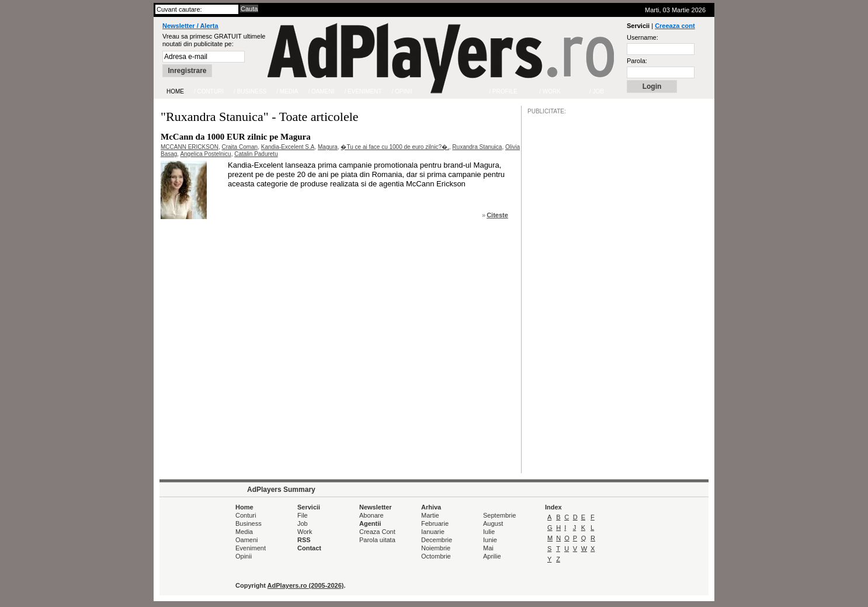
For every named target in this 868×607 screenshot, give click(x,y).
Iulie (489, 532)
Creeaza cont (675, 26)
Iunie (490, 540)
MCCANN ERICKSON (190, 147)
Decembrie (437, 540)
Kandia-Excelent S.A (288, 147)
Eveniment (251, 548)
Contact (309, 548)
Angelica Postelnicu (205, 154)
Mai (488, 548)
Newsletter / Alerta (190, 26)
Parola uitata (377, 540)
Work (305, 532)
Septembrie (499, 515)
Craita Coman (239, 147)
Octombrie (436, 556)
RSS (304, 540)
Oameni (247, 540)
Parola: (637, 61)
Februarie (435, 523)
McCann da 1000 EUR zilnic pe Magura (236, 137)
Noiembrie (436, 548)
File (303, 515)
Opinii (244, 556)
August (493, 523)
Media (244, 532)
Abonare (371, 515)
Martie (430, 515)
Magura (328, 147)
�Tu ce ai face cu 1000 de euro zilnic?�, (395, 147)
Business (249, 523)
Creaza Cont (377, 532)
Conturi (246, 515)
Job (303, 523)
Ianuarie (433, 532)
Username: (643, 37)
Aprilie (492, 556)
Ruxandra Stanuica (477, 147)
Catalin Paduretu (256, 154)
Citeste (497, 215)
